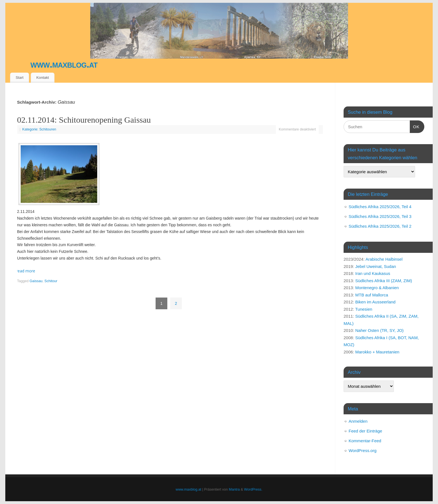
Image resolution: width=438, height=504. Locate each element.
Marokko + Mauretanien (377, 352)
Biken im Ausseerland (375, 302)
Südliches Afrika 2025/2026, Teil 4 (380, 207)
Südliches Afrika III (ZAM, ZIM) (384, 281)
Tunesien (364, 309)
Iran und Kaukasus (373, 273)
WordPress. (253, 489)
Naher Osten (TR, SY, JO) (379, 330)
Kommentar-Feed (365, 441)
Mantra (234, 489)
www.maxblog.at (64, 64)
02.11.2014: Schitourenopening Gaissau (84, 120)
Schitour (51, 281)
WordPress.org (363, 450)
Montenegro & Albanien (377, 288)
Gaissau (36, 281)
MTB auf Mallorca (372, 295)
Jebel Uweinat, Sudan (376, 266)
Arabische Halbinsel (384, 259)
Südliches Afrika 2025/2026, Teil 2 (380, 226)
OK (415, 126)
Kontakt (43, 78)
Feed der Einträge (365, 431)
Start (20, 78)
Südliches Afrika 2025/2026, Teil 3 (380, 216)
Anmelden (358, 421)
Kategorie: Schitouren (39, 129)
